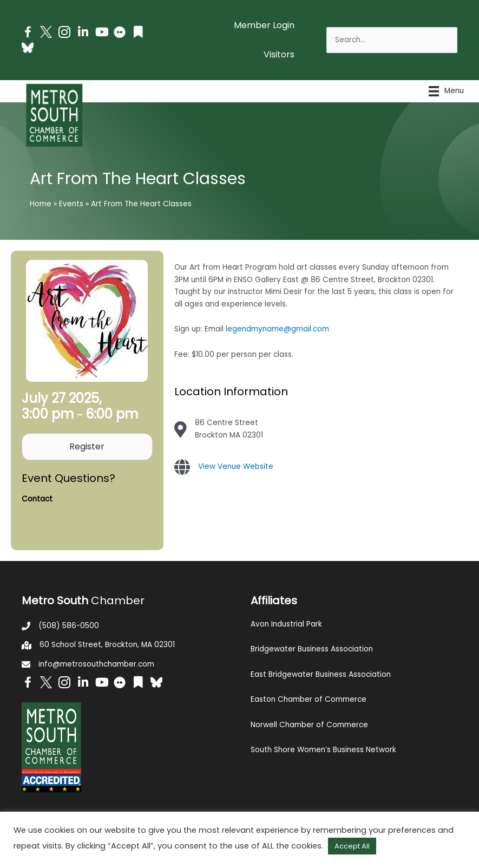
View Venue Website (236, 466)
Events (71, 204)
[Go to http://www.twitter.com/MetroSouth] (46, 32)
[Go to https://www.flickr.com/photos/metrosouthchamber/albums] (120, 34)
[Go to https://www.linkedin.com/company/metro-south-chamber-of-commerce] (83, 33)
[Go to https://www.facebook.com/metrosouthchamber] (28, 34)
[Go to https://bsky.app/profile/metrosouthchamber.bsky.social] (28, 48)
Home (41, 204)
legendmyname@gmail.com (277, 329)
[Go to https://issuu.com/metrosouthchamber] (138, 33)
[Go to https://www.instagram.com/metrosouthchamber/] (64, 34)
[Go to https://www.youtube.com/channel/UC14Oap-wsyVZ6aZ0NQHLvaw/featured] (101, 33)
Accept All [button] (352, 846)
